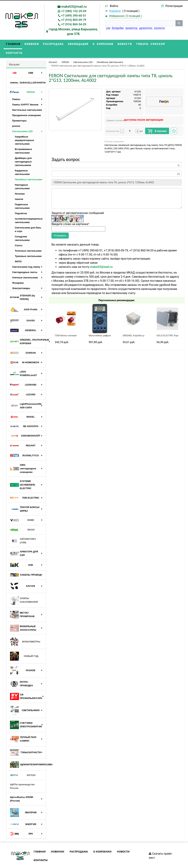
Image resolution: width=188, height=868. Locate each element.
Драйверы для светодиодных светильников (23, 153)
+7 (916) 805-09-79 (74, 20)
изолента (159, 28)
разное (16, 117)
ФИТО (18, 253)
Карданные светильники (22, 163)
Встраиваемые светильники (23, 142)
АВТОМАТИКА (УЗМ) (23, 532)
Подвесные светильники (22, 197)
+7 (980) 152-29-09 (74, 11)
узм (108, 28)
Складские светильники (22, 229)
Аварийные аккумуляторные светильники (24, 131)
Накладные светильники (22, 178)
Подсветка (21, 204)
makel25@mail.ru (74, 7)
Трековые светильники (28, 247)
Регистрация (174, 6)
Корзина (115, 11)
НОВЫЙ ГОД (24, 647)
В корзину (157, 122)
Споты (19, 237)
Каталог (14, 55)
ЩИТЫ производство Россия (22, 777)
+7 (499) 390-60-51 (74, 16)
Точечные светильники (28, 242)
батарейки (118, 28)
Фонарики (18, 274)
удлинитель (146, 28)
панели (19, 190)
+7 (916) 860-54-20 (74, 24)
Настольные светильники (27, 101)
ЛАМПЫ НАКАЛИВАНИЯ (24, 591)
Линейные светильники (28, 171)
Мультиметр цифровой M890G (105, 327)
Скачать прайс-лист (161, 847)
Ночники (20, 185)
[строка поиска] (140, 23)
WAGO (22, 521)
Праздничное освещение (27, 106)
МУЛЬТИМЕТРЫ (25, 633)
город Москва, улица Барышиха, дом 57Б (73, 31)
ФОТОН (23, 766)
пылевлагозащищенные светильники (29, 212)
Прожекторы (19, 112)
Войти (114, 6)
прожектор (131, 28)
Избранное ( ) (126, 16)
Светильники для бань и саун (28, 220)
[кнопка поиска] (179, 23)
